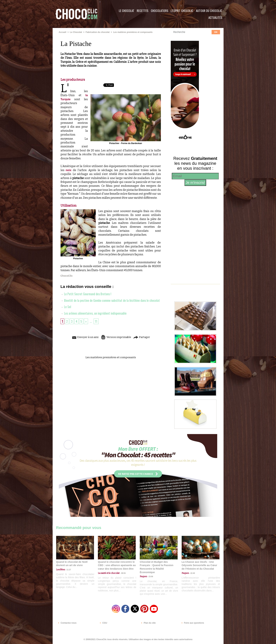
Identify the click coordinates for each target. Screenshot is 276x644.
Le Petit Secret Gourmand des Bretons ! (86, 294)
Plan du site (148, 623)
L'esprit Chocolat (182, 11)
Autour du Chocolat (209, 11)
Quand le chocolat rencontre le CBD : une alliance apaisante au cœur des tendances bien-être (117, 565)
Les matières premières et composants (132, 32)
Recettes (143, 11)
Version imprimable (116, 337)
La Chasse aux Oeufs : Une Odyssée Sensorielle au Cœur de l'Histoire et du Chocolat (199, 565)
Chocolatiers (160, 11)
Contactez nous (67, 623)
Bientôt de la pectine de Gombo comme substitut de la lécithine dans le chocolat (110, 300)
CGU (103, 623)
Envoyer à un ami (84, 337)
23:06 (150, 577)
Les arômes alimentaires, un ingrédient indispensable (94, 313)
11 (96, 321)
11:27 (68, 570)
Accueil (63, 32)
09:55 (123, 573)
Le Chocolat (127, 11)
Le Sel (66, 307)
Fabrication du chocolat (97, 32)
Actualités (215, 17)
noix (69, 170)
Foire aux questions (192, 623)
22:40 (192, 573)
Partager (143, 337)
